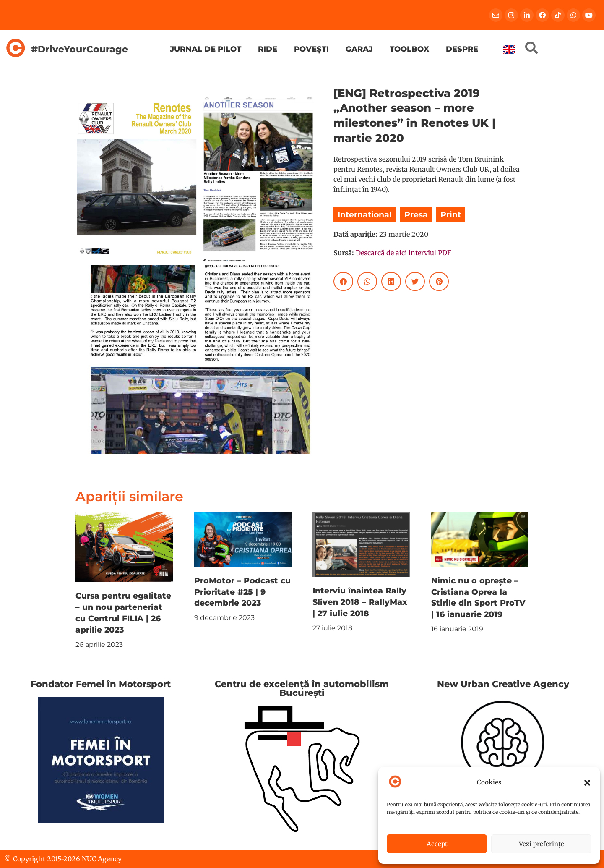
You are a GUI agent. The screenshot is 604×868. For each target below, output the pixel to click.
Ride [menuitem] (268, 49)
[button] (587, 783)
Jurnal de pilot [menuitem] (206, 49)
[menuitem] (509, 50)
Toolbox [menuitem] (409, 49)
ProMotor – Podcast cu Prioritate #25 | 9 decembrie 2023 (242, 592)
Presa (416, 214)
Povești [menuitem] (311, 49)
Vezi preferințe (542, 844)
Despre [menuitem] (462, 49)
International (365, 214)
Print (451, 214)
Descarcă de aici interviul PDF (404, 253)
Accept (437, 844)
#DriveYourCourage (79, 49)
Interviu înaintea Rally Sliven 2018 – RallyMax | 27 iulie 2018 (360, 602)
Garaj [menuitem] (359, 49)
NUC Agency (102, 859)
